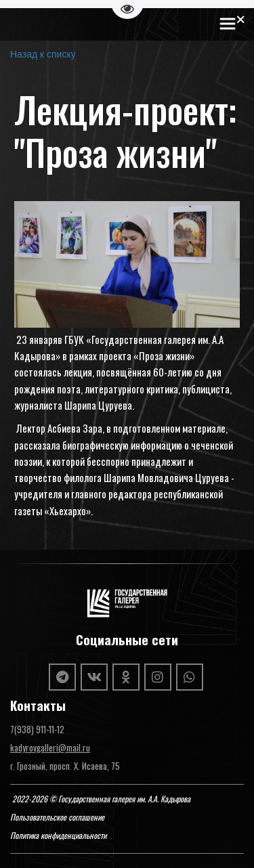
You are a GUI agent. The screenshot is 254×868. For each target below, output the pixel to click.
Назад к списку (43, 54)
